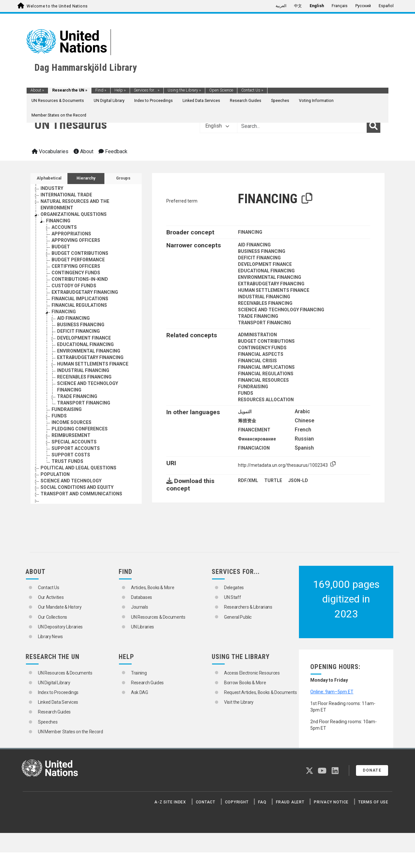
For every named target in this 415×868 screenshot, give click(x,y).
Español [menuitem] (386, 6)
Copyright (237, 802)
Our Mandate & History (60, 607)
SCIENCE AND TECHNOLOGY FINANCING (281, 310)
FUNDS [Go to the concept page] (59, 416)
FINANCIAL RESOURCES (263, 380)
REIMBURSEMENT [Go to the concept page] (71, 435)
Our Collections (53, 617)
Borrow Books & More (245, 683)
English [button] (217, 126)
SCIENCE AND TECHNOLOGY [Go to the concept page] (71, 481)
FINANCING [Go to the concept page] (58, 221)
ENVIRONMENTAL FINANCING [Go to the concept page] (89, 351)
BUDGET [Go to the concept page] (61, 247)
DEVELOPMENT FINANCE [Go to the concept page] (84, 338)
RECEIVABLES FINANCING (265, 303)
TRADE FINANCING (258, 316)
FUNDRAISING (253, 387)
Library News (50, 637)
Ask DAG (140, 692)
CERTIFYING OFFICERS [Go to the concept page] (76, 266)
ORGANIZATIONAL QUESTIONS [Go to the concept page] (74, 214)
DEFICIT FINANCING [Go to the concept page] (78, 331)
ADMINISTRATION (257, 335)
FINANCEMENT (254, 430)
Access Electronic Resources (252, 673)
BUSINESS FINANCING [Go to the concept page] (81, 325)
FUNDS (246, 393)
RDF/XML (248, 480)
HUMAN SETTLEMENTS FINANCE (274, 290)
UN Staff (232, 597)
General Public (238, 617)
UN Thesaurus (71, 124)
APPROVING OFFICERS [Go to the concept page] (76, 240)
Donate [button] (372, 770)
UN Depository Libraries (60, 627)
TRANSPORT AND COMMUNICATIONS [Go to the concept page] (81, 494)
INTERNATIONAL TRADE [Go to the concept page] (66, 195)
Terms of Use (373, 802)
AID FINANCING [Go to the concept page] (73, 318)
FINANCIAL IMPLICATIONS (266, 367)
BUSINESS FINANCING (262, 251)
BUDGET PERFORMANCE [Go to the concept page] (78, 260)
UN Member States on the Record (71, 732)
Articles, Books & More (153, 588)
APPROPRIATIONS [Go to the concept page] (71, 234)
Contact (206, 802)
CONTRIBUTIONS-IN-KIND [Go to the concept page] (80, 279)
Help (120, 90)
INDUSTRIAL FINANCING (264, 297)
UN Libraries (142, 627)
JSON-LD (298, 480)
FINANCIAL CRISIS (257, 361)
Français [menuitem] (340, 6)
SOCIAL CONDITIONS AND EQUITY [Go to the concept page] (77, 487)
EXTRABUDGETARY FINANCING (271, 284)
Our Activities (51, 597)
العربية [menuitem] (281, 6)
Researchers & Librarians (248, 607)
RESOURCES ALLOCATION (266, 400)
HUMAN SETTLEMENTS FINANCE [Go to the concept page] (93, 364)
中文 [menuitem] (298, 6)
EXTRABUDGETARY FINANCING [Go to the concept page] (85, 292)
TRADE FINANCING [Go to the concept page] (77, 396)
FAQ (262, 802)
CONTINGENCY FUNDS (262, 348)
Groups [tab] (123, 178)
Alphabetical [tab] (49, 178)
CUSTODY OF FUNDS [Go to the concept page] (74, 286)
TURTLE (273, 480)
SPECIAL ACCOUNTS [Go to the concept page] (74, 442)
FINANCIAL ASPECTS (261, 354)
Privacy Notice (331, 802)
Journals (139, 607)
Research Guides (246, 101)
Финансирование (257, 439)
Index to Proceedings (154, 101)
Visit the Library (239, 702)
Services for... (147, 90)
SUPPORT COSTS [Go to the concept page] (71, 455)
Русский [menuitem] (363, 6)
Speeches (280, 101)
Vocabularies (50, 151)
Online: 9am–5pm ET (332, 692)
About (37, 90)
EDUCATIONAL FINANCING (266, 271)
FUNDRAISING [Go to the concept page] (67, 409)
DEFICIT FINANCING (259, 258)
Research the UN (70, 90)
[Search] (373, 126)
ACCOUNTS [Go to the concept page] (64, 227)
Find (101, 90)
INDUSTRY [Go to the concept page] (52, 188)
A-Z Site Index (170, 802)
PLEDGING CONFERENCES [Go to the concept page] (80, 429)
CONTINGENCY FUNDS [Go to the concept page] (76, 273)
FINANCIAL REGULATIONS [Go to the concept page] (79, 305)
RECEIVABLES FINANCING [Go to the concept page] (84, 377)
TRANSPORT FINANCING (265, 323)
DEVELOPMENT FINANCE (265, 264)
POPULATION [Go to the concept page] (55, 474)
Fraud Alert (290, 802)
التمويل (245, 412)
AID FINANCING (254, 245)
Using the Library (184, 90)
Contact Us (252, 90)
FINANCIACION (254, 448)
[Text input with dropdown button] (302, 126)
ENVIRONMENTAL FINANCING (270, 277)
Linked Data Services (201, 101)
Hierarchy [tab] (86, 178)
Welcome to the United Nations (57, 6)
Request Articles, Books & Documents (261, 692)
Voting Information (316, 101)
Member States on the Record (59, 115)
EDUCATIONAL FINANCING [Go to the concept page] (85, 344)
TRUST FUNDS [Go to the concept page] (67, 461)
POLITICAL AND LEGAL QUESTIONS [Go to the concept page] (78, 468)
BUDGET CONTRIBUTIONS (266, 341)
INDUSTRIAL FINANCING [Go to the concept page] (83, 370)
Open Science (221, 90)
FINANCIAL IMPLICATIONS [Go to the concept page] (80, 299)
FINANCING (250, 232)
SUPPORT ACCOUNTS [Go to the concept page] (76, 448)
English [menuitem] (317, 6)
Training (139, 673)
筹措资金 (247, 421)
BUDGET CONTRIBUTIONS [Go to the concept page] (80, 253)
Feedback (113, 151)
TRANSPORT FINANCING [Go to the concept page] (84, 403)
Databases (142, 597)
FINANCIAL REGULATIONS (266, 374)
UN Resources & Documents (58, 101)
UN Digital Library (109, 101)
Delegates (234, 588)
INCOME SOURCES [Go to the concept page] (71, 422)
